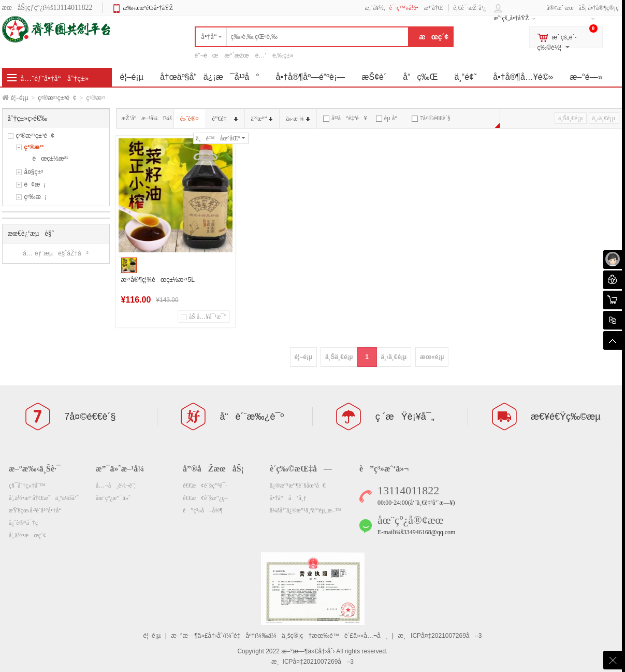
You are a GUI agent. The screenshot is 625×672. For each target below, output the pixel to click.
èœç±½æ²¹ (50, 159)
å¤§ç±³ (34, 172)
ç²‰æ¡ (36, 197)
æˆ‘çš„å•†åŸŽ (512, 18)
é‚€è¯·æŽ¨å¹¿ (469, 8)
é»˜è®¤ (190, 119)
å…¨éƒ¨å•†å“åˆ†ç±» (55, 78)
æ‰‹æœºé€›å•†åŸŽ (148, 8)
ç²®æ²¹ (34, 147)
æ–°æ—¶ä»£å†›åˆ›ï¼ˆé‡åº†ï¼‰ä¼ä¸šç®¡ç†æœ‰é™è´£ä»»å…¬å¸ (279, 636)
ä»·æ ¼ (297, 119)
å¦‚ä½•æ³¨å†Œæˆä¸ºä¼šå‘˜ (44, 498)
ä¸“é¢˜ (466, 77)
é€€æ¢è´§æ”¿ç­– (205, 498)
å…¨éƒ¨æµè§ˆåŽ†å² (55, 253)
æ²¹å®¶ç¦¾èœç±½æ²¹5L (158, 280)
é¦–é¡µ (20, 98)
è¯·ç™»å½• (404, 8)
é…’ (261, 55)
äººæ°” (262, 119)
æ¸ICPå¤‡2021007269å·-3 (440, 636)
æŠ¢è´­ (374, 77)
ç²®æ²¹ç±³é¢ (57, 98)
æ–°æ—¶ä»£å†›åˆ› (308, 651)
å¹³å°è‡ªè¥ (345, 118)
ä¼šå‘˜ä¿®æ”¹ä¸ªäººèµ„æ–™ (306, 510)
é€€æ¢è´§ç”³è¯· (205, 485)
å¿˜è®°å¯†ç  (27, 523)
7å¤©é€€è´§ (431, 118)
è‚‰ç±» (283, 55)
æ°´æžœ (236, 55)
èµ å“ (389, 118)
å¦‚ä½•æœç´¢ (27, 535)
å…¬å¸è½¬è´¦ (115, 485)
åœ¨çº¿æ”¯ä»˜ (113, 498)
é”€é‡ (225, 119)
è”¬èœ (207, 55)
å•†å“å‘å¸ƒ (288, 498)
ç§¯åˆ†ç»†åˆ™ (27, 485)
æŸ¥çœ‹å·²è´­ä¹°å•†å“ (38, 510)
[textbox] (302, 37)
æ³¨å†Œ (434, 8)
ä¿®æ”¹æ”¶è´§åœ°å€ (298, 485)
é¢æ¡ (35, 184)
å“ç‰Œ (420, 77)
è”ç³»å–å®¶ (203, 510)
